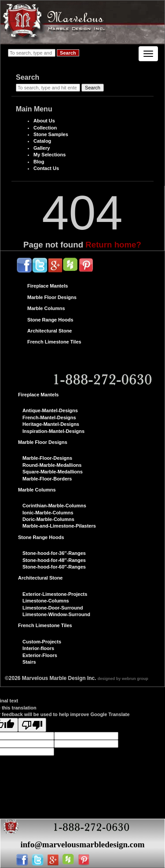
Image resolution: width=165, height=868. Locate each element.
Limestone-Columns (46, 601)
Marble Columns (46, 308)
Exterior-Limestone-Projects (55, 594)
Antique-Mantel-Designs (50, 410)
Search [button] (68, 53)
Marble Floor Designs (52, 297)
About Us (44, 121)
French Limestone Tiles (54, 342)
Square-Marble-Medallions (53, 472)
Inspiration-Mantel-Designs (53, 431)
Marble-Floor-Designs (47, 458)
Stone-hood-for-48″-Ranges (54, 560)
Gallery (42, 148)
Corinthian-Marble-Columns (54, 506)
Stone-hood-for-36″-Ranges (54, 553)
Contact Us (46, 168)
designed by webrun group (123, 679)
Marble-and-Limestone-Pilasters (59, 526)
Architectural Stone (49, 331)
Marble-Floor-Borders (47, 479)
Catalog (42, 141)
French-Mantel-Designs (49, 417)
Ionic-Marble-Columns (48, 513)
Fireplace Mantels (48, 286)
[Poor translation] (32, 725)
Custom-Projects (42, 642)
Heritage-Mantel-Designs (51, 424)
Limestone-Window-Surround (56, 614)
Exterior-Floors (40, 655)
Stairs (29, 662)
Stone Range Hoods (50, 320)
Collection (45, 128)
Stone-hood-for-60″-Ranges (54, 567)
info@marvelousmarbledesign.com (82, 844)
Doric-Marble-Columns (48, 519)
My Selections (49, 155)
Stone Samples (51, 134)
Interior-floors (38, 648)
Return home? (113, 245)
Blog (39, 162)
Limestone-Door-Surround (53, 608)
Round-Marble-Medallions (52, 465)
